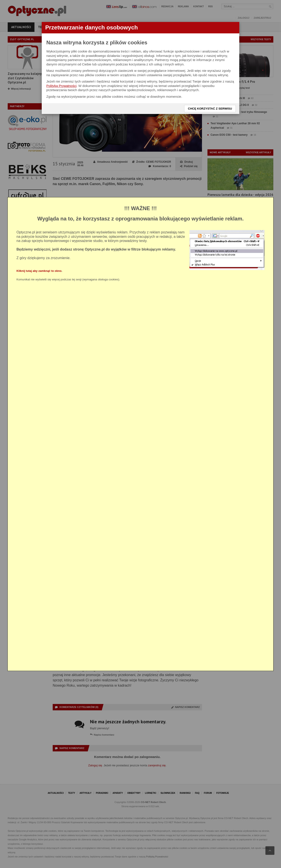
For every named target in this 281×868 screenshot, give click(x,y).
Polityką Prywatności (61, 86)
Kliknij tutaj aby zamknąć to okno (39, 271)
